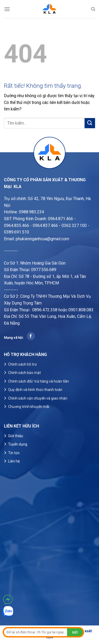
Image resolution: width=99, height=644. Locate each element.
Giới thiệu (16, 436)
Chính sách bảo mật (24, 373)
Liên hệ (14, 461)
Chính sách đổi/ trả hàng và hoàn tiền (38, 381)
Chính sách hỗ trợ (22, 364)
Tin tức (14, 453)
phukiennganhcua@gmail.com (42, 239)
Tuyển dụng (18, 444)
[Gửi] (90, 123)
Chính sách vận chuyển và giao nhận (38, 398)
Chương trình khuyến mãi (29, 407)
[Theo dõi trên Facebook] (31, 336)
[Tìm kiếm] (93, 9)
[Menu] (7, 9)
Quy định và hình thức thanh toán (35, 390)
